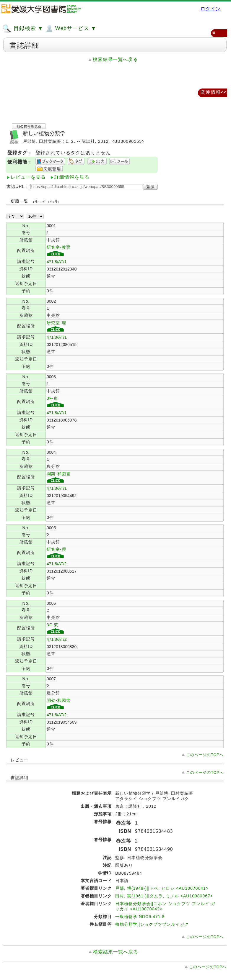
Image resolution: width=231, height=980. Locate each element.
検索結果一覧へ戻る (115, 59)
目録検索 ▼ (23, 29)
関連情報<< (214, 92)
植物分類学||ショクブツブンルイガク (152, 924)
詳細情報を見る (72, 177)
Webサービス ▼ (70, 29)
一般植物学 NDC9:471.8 (140, 917)
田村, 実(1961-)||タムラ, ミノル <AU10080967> (164, 896)
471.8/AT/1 (57, 262)
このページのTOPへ (205, 755)
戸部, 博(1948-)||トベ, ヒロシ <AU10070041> (162, 888)
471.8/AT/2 (57, 564)
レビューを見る (28, 177)
